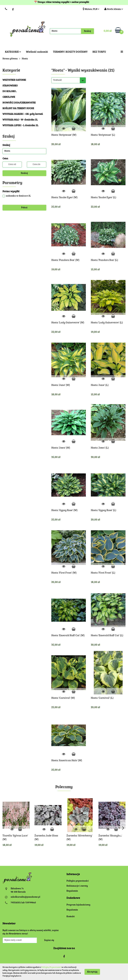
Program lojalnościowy (78, 905)
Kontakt (71, 917)
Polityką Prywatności (51, 967)
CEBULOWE (9, 97)
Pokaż (24, 208)
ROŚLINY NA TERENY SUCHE (18, 109)
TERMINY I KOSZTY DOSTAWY (70, 52)
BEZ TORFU (99, 52)
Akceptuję (92, 972)
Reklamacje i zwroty (77, 886)
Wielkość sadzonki (37, 52)
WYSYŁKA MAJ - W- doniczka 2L (20, 120)
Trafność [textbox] (57, 80)
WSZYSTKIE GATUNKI (14, 80)
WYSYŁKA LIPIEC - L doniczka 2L (20, 126)
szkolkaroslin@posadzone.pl (25, 897)
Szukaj (24, 173)
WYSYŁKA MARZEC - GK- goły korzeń (23, 114)
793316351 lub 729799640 (23, 903)
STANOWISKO (10, 86)
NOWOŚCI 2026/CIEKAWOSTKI (19, 103)
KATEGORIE (13, 52)
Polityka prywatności (78, 881)
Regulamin (72, 891)
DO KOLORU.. (10, 91)
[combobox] (69, 80)
